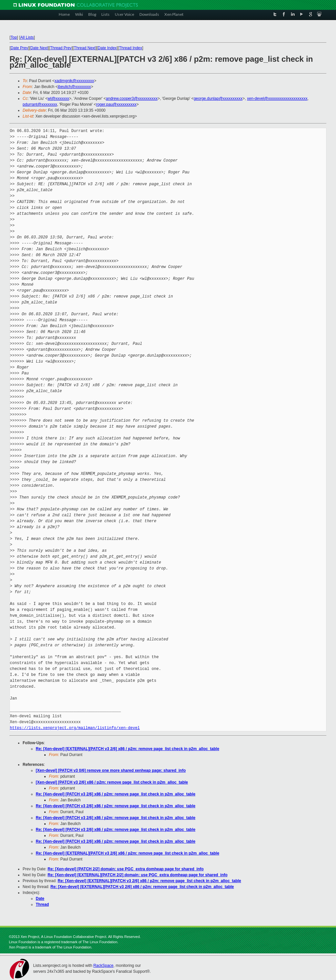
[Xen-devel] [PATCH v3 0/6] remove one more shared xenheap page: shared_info (111, 770)
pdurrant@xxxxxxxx (40, 104)
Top (14, 37)
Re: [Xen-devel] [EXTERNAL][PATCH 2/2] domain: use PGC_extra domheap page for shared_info (137, 875)
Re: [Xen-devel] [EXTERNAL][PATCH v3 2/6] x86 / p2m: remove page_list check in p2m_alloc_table (127, 749)
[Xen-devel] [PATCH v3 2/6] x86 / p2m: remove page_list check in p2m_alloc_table (112, 782)
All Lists (27, 37)
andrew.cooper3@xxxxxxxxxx (132, 99)
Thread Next (85, 48)
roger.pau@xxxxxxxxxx (116, 104)
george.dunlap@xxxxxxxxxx (218, 99)
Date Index (107, 48)
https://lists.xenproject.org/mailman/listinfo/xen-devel (75, 728)
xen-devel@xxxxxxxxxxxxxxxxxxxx (277, 99)
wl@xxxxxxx (58, 99)
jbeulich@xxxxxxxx (74, 87)
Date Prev (19, 48)
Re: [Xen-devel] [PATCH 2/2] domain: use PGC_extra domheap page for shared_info (126, 869)
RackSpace (103, 966)
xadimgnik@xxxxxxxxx (74, 81)
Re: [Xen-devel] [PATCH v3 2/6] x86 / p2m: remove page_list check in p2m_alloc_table (115, 794)
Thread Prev (61, 48)
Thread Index (131, 48)
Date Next (39, 48)
